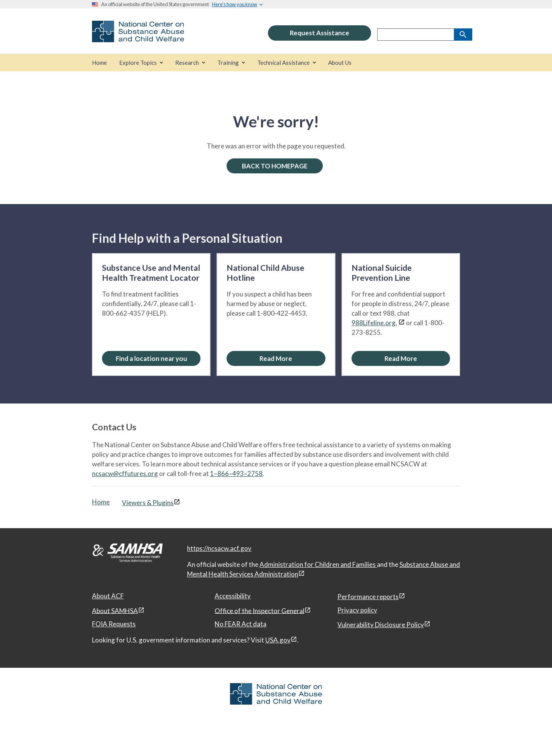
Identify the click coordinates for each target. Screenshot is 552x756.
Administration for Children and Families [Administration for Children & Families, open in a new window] (318, 564)
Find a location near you (151, 358)
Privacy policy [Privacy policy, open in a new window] (357, 610)
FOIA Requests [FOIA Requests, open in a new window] (114, 624)
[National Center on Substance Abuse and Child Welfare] (138, 37)
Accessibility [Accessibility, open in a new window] (233, 596)
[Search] (463, 35)
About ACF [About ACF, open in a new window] (108, 596)
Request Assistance (320, 33)
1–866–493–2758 (236, 474)
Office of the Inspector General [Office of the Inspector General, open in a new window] (260, 610)
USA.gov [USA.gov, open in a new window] (278, 640)
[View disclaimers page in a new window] (402, 323)
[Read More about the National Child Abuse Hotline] (276, 358)
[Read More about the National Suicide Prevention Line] (401, 358)
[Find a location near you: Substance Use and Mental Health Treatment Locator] (151, 358)
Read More (276, 358)
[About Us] (340, 63)
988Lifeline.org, (374, 323)
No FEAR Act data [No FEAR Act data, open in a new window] (241, 624)
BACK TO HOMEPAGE (275, 166)
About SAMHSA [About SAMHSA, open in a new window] (115, 610)
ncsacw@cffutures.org (125, 474)
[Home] (99, 63)
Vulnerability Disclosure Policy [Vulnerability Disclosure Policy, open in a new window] (381, 625)
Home (101, 502)
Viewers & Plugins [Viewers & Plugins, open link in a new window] (148, 503)
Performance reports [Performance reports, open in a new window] (368, 597)
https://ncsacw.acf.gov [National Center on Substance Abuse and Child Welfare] (219, 548)
